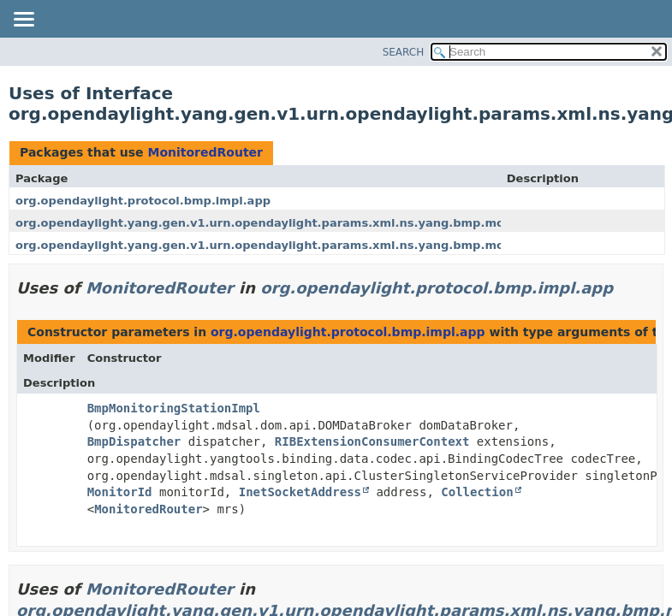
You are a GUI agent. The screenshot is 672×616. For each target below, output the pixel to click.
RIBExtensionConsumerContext (372, 441)
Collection (477, 492)
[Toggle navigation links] (23, 21)
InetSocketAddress (300, 492)
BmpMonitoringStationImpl (174, 408)
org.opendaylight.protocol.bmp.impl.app (143, 201)
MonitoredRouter (205, 152)
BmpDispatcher (134, 441)
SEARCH (404, 52)
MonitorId (120, 492)
